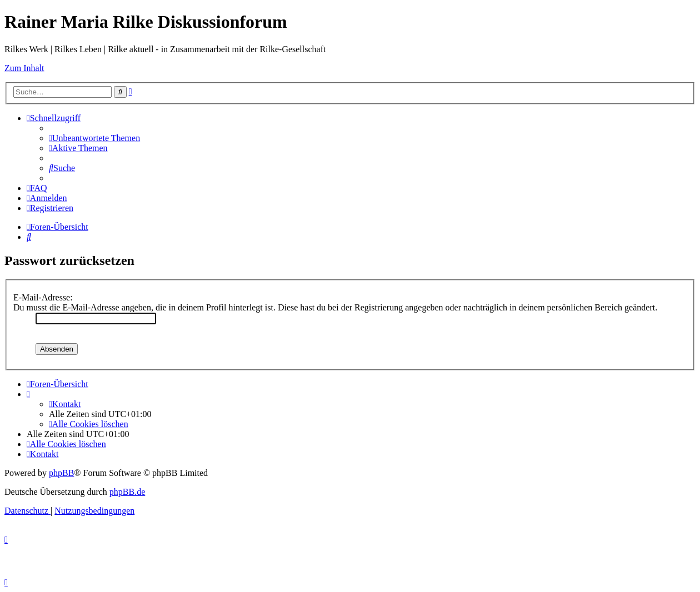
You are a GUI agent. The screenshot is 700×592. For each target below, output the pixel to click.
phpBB (61, 473)
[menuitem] (94, 138)
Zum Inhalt (24, 68)
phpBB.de (127, 492)
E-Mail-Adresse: (43, 297)
